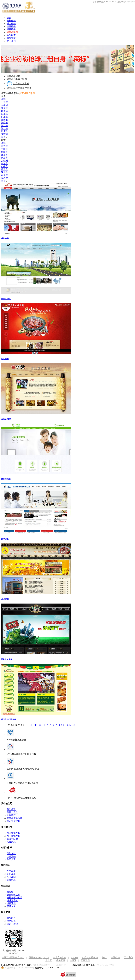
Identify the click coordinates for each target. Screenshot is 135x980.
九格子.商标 (6, 419)
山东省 (4, 114)
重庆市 (4, 131)
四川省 (4, 111)
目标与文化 (12, 812)
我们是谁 (11, 809)
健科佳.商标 (6, 479)
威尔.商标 (5, 238)
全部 (3, 99)
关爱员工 (11, 859)
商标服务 (11, 21)
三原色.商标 (6, 299)
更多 (4, 137)
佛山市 (4, 152)
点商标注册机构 (90, 957)
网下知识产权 (13, 836)
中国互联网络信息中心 (13, 957)
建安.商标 (5, 539)
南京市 (4, 158)
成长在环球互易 (15, 898)
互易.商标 (61, 965)
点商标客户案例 (18, 84)
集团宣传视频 (13, 821)
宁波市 (4, 164)
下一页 (38, 725)
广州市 (4, 166)
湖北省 (4, 128)
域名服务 (11, 23)
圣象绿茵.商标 (7, 659)
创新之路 (11, 854)
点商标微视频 (13, 76)
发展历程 (11, 815)
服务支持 (11, 38)
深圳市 (4, 172)
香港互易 (61, 960)
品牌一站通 (12, 839)
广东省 (4, 117)
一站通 (73, 960)
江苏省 (4, 120)
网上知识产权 (13, 833)
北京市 (4, 108)
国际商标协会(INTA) (39, 957)
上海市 (4, 102)
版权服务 (11, 29)
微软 (104, 957)
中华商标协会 (60, 957)
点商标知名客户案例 (17, 79)
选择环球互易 (13, 895)
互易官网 (85, 960)
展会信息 (11, 880)
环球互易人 (12, 900)
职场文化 (11, 906)
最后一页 (71, 725)
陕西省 (4, 134)
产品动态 (11, 871)
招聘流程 (11, 903)
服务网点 (11, 918)
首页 (9, 18)
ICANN (76, 957)
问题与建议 (12, 924)
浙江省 (4, 126)
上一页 (29, 725)
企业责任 (11, 856)
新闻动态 (11, 35)
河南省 (4, 123)
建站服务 (11, 26)
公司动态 (11, 874)
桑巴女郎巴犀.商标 (9, 719)
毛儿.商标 (5, 359)
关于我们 (11, 41)
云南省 (4, 105)
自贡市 (4, 175)
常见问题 (11, 921)
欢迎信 (10, 892)
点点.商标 (5, 599)
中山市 (4, 149)
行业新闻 (11, 877)
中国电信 (115, 957)
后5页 (62, 725)
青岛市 (4, 178)
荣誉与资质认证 (15, 818)
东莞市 (4, 146)
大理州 (4, 161)
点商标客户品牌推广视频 (19, 88)
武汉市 (4, 169)
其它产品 (11, 842)
